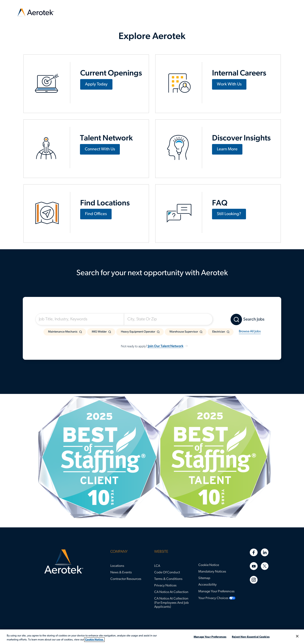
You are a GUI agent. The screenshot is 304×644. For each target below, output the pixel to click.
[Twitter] (265, 566)
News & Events (121, 573)
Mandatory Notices (212, 572)
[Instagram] (254, 580)
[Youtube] (254, 566)
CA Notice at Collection (171, 592)
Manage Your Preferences (216, 591)
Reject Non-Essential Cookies (251, 637)
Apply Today (96, 84)
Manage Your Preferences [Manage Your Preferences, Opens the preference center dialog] (210, 637)
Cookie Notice (209, 565)
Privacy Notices (165, 586)
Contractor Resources (126, 579)
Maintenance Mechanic (63, 332)
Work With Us (229, 84)
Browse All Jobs (250, 331)
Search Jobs (254, 319)
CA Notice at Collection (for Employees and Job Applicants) (172, 603)
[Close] (297, 636)
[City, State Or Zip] (168, 319)
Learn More (227, 149)
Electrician (219, 332)
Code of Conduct (167, 573)
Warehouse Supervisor (184, 332)
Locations (117, 566)
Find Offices (96, 214)
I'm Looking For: (54, 309)
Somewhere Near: (144, 309)
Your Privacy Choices (213, 598)
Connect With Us (100, 149)
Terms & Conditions (168, 579)
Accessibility (207, 585)
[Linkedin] (265, 552)
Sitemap (204, 578)
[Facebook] (254, 552)
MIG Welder (99, 332)
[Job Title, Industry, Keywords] (80, 319)
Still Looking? (229, 214)
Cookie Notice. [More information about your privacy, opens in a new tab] (94, 640)
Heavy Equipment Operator (138, 332)
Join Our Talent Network (166, 346)
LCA (157, 566)
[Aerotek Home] (64, 562)
